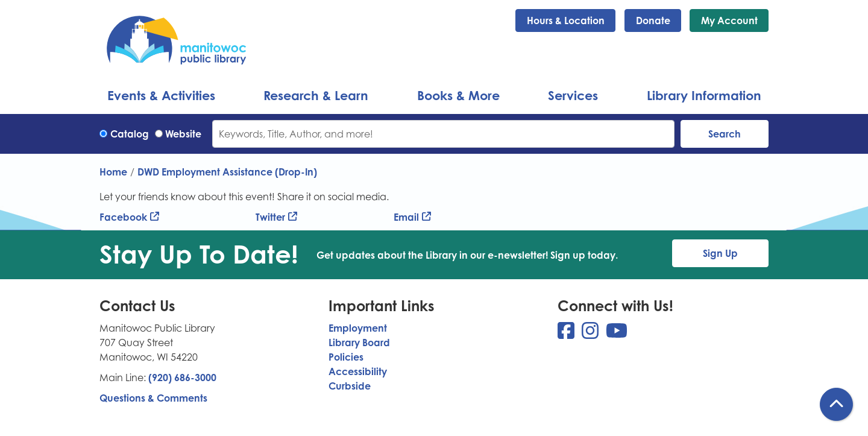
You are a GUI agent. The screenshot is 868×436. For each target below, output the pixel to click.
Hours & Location (566, 21)
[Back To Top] (836, 404)
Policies (346, 357)
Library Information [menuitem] (704, 95)
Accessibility (358, 371)
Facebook (123, 217)
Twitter (270, 217)
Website (183, 134)
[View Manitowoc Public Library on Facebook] (567, 334)
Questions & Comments (153, 398)
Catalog (130, 134)
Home (113, 172)
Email (406, 217)
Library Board (359, 343)
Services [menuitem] (573, 95)
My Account (729, 21)
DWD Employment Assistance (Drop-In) (227, 172)
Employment (358, 328)
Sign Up (720, 253)
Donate (653, 21)
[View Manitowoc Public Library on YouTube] (617, 334)
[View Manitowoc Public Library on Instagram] (591, 334)
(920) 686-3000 (182, 378)
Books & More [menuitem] (458, 95)
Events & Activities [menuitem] (161, 95)
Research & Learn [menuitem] (316, 95)
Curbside (350, 386)
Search (725, 134)
